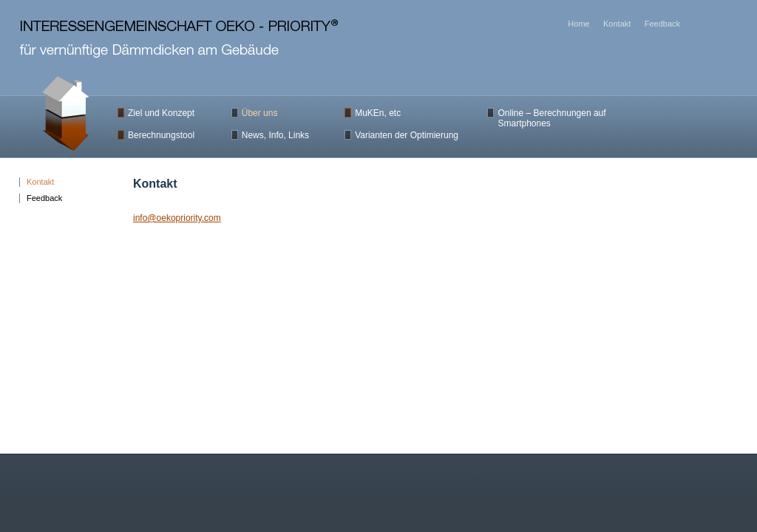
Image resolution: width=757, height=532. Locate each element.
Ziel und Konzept (161, 113)
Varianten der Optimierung (407, 135)
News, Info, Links (275, 135)
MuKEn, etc (378, 113)
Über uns (260, 113)
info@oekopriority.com (177, 218)
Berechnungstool (161, 135)
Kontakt (40, 182)
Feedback (44, 198)
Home (578, 24)
